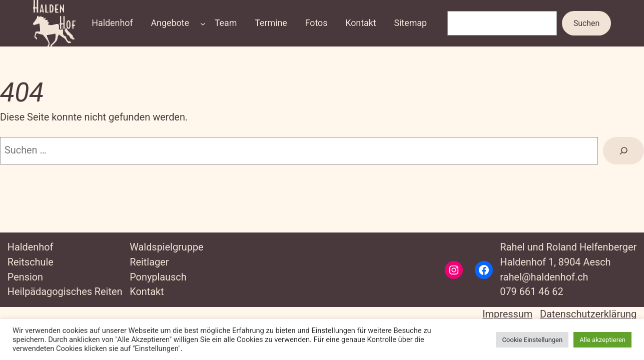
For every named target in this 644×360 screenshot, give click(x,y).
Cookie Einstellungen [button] (532, 340)
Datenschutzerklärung (588, 314)
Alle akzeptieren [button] (602, 340)
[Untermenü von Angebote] (203, 23)
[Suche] (623, 151)
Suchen (586, 23)
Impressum (507, 314)
